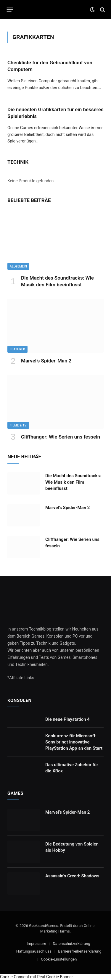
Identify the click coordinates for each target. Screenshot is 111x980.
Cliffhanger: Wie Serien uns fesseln (61, 437)
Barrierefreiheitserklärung (80, 951)
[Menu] (10, 10)
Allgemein (18, 266)
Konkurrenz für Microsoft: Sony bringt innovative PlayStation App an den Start (74, 742)
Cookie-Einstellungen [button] (59, 959)
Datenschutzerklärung (71, 944)
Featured (17, 349)
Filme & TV (18, 425)
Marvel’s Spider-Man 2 (46, 361)
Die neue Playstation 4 (67, 719)
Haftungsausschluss (34, 951)
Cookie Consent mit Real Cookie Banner (36, 977)
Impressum (36, 944)
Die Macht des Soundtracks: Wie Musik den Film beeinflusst (73, 482)
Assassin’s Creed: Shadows (72, 876)
